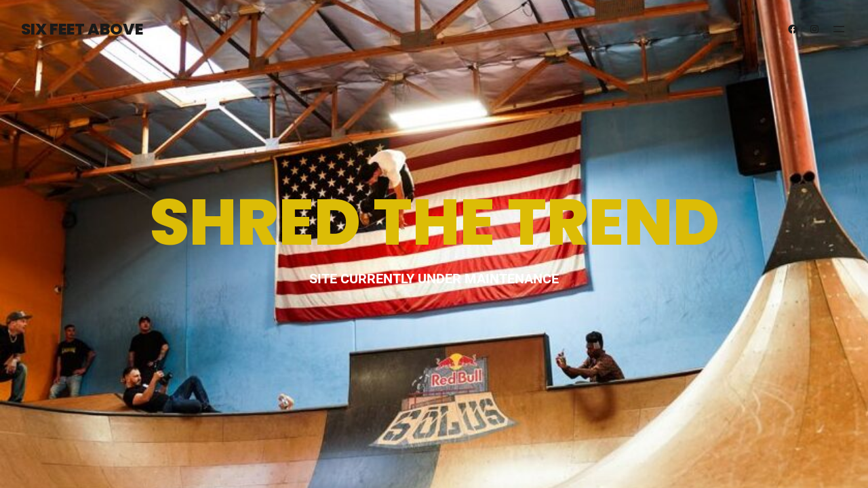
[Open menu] (839, 29)
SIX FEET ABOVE (82, 29)
